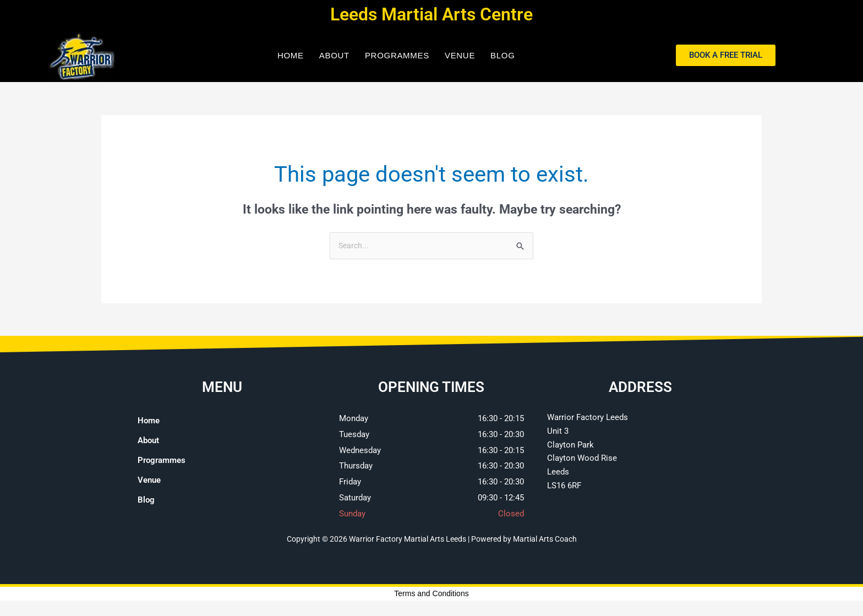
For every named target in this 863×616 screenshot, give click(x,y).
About (334, 55)
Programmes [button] (397, 55)
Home (291, 55)
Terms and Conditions (431, 595)
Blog (502, 55)
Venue (460, 55)
